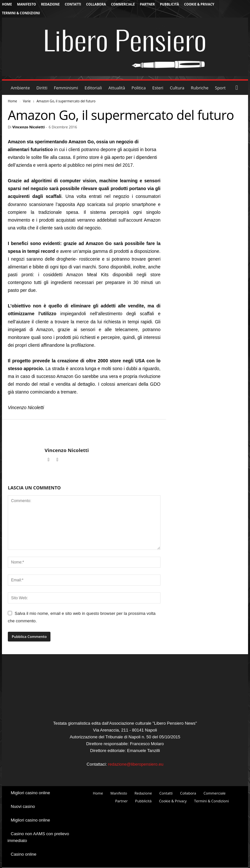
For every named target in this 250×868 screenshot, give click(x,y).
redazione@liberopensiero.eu (136, 764)
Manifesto (26, 4)
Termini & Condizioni (21, 13)
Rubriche (200, 88)
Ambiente (20, 88)
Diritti (42, 88)
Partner (147, 4)
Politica (139, 88)
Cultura (177, 88)
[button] (238, 88)
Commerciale (123, 4)
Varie (27, 101)
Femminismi (66, 88)
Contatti (73, 4)
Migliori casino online (30, 793)
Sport (220, 88)
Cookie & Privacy (199, 4)
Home (7, 4)
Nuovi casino (23, 806)
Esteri (158, 88)
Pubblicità (169, 4)
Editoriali (93, 88)
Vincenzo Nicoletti (29, 127)
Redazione (50, 4)
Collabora (96, 4)
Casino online (24, 854)
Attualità (117, 88)
